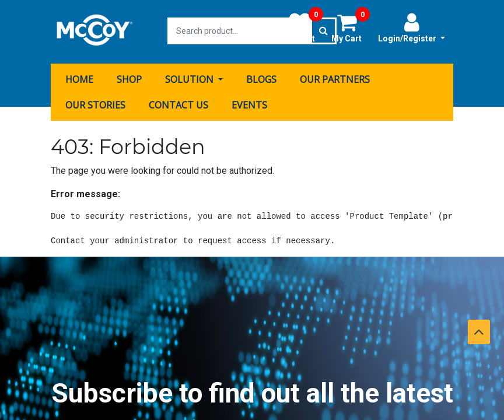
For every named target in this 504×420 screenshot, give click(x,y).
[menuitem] (79, 78)
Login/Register (412, 27)
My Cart (351, 27)
